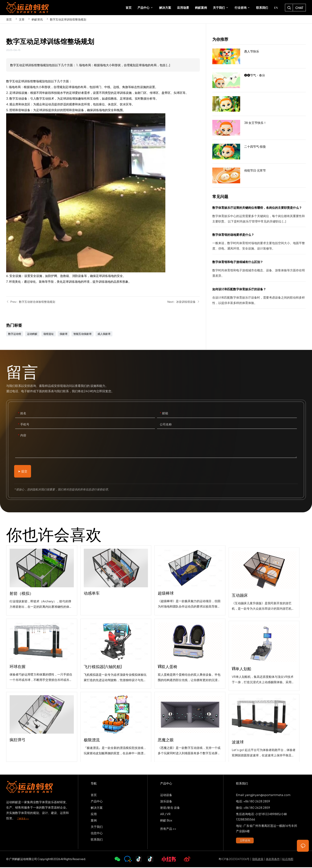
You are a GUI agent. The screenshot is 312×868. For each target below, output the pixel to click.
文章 (22, 19)
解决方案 (97, 808)
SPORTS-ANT (27, 8)
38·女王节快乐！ (259, 128)
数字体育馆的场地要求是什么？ (259, 243)
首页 (9, 19)
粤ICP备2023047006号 (234, 860)
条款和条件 (273, 860)
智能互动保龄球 (82, 334)
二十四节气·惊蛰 (259, 152)
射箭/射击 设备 (170, 808)
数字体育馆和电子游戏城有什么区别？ (259, 270)
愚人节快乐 (259, 56)
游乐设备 (166, 802)
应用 (94, 814)
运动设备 (166, 795)
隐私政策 (258, 860)
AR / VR (165, 814)
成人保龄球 (104, 334)
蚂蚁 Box (166, 821)
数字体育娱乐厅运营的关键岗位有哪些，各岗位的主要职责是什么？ (259, 216)
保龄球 (64, 334)
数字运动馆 (15, 334)
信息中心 (97, 834)
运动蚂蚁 (32, 334)
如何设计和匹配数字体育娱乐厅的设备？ (259, 297)
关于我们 (97, 827)
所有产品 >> (168, 829)
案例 (94, 821)
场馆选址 (49, 334)
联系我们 (97, 840)
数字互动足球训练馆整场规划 (68, 19)
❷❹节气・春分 (259, 80)
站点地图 (288, 860)
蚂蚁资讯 (37, 19)
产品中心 (97, 802)
